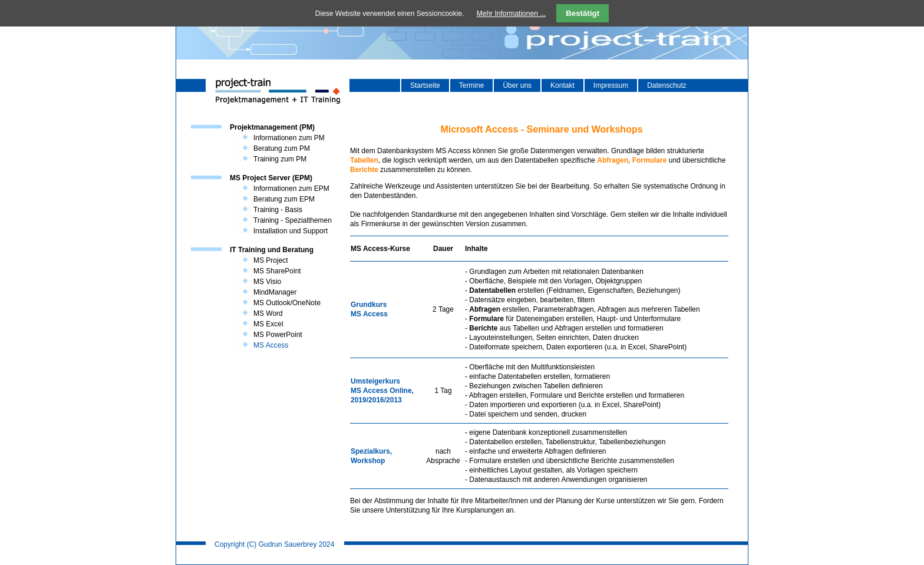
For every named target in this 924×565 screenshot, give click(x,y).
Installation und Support (291, 231)
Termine (472, 85)
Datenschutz (667, 85)
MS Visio (267, 282)
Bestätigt (583, 13)
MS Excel (268, 324)
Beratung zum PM (282, 148)
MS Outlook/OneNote (287, 303)
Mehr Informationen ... (511, 14)
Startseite (425, 85)
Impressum (611, 85)
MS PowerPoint (278, 335)
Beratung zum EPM (284, 199)
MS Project (271, 260)
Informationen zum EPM (291, 189)
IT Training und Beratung (272, 250)
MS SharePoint (277, 271)
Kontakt (562, 85)
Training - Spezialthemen (293, 220)
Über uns (517, 85)
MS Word (268, 313)
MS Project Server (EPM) (271, 178)
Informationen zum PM (289, 138)
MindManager (275, 292)
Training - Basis (278, 210)
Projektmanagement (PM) (272, 127)
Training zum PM (280, 159)
